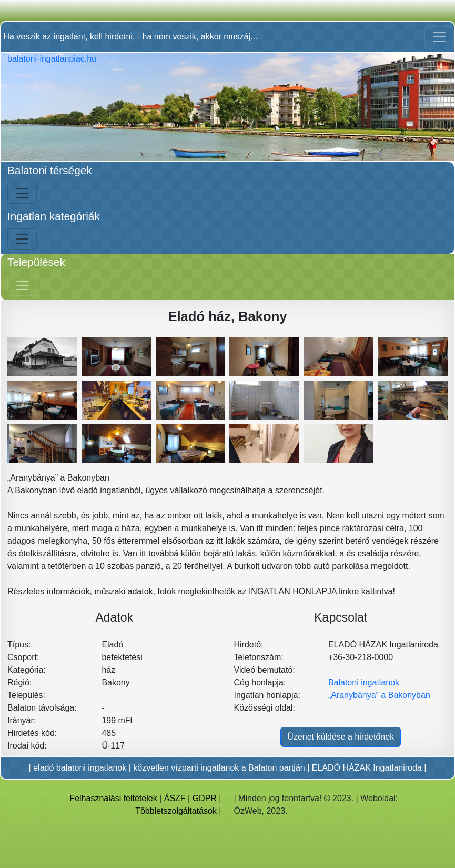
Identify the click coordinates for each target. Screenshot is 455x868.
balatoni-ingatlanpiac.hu (52, 59)
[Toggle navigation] (439, 37)
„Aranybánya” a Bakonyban (379, 695)
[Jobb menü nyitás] (22, 285)
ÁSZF (175, 798)
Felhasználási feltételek (113, 798)
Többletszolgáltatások (176, 811)
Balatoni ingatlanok (364, 682)
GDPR (205, 798)
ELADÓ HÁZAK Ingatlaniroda (367, 768)
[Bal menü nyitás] (22, 193)
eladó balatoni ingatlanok (80, 768)
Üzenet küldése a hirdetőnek (341, 737)
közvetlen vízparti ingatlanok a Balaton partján (219, 768)
